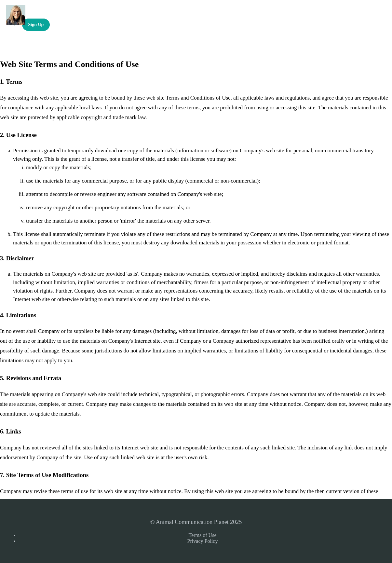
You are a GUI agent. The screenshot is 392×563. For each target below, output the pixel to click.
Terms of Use (203, 535)
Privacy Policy (203, 541)
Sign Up (36, 25)
